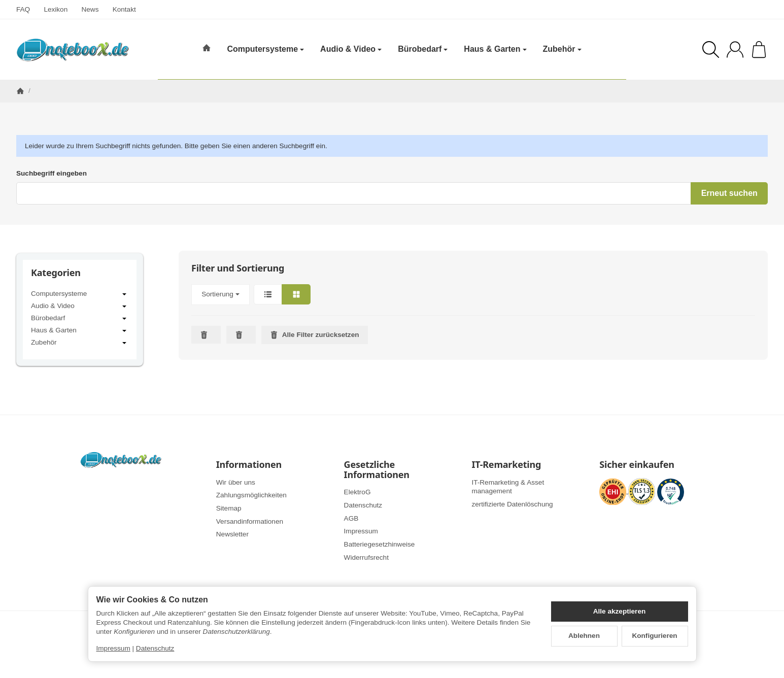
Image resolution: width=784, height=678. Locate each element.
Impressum (113, 648)
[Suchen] (711, 49)
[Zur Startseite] (73, 50)
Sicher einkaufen (637, 465)
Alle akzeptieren (620, 611)
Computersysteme (80, 294)
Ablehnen (584, 636)
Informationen (249, 465)
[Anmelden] (735, 49)
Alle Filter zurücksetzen (315, 335)
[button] (473, 295)
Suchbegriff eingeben (52, 173)
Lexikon (56, 9)
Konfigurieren (654, 636)
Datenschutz (155, 648)
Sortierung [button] (220, 294)
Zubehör (80, 343)
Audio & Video (80, 307)
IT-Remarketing (506, 465)
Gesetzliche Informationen (377, 470)
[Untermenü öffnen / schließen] (124, 294)
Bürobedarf (80, 319)
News (90, 9)
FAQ (23, 9)
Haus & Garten (80, 331)
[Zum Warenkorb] (759, 49)
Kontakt (124, 9)
